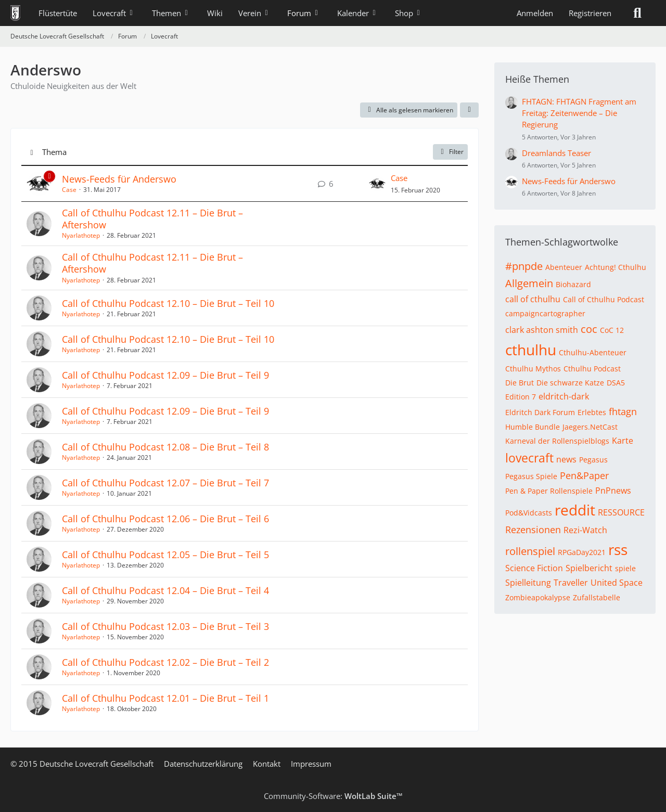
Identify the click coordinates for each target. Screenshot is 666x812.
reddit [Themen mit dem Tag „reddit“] (575, 510)
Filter (450, 152)
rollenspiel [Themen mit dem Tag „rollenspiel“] (530, 551)
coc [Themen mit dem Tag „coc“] (589, 329)
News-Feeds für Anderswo (119, 179)
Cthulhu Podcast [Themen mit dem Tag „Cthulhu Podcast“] (592, 369)
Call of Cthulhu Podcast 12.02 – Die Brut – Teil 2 (165, 662)
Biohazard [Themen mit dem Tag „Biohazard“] (573, 284)
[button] (469, 110)
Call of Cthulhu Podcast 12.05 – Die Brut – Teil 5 (165, 555)
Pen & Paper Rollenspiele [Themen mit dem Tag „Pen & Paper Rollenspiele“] (549, 491)
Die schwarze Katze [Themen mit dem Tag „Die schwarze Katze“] (570, 383)
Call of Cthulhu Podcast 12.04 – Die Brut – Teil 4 (165, 590)
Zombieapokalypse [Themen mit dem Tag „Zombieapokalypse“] (538, 597)
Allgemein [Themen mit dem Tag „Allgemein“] (529, 283)
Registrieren (590, 13)
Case (69, 190)
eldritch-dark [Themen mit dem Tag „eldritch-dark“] (564, 396)
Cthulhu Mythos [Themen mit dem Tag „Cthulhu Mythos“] (533, 369)
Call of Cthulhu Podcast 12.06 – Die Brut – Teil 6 (165, 519)
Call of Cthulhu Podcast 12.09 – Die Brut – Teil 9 (165, 375)
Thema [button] (54, 152)
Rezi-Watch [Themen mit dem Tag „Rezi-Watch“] (585, 530)
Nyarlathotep (81, 235)
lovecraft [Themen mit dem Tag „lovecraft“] (529, 458)
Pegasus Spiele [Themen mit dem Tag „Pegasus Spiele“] (531, 476)
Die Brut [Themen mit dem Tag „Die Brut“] (520, 383)
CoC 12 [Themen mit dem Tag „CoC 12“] (612, 330)
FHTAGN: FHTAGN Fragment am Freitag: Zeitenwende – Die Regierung (579, 113)
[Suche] (637, 13)
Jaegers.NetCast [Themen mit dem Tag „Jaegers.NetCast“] (590, 427)
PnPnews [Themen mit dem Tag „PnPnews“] (613, 491)
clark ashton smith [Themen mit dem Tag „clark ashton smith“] (542, 330)
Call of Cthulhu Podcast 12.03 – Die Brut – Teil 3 (165, 626)
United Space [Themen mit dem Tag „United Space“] (617, 583)
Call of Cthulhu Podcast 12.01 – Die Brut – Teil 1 (165, 698)
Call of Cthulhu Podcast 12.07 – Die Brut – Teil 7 (165, 483)
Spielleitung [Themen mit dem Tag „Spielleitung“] (528, 583)
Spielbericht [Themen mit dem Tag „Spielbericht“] (589, 568)
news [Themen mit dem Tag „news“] (566, 459)
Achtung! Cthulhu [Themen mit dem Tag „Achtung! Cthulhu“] (616, 267)
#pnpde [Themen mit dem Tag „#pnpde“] (524, 266)
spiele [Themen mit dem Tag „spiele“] (625, 568)
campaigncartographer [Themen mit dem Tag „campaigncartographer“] (545, 313)
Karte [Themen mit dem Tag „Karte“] (623, 441)
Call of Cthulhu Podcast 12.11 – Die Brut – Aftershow (152, 219)
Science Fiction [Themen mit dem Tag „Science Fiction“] (534, 568)
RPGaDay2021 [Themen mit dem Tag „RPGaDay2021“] (582, 552)
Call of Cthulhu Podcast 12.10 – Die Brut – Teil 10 (168, 303)
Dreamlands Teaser (556, 153)
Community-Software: (333, 796)
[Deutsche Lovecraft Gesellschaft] (15, 13)
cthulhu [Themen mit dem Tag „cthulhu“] (531, 350)
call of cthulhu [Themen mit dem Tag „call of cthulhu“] (533, 299)
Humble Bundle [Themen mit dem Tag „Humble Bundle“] (533, 427)
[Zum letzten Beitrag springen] (377, 184)
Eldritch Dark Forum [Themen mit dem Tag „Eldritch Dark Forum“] (540, 412)
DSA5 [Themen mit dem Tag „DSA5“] (616, 383)
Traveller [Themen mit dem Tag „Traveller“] (571, 583)
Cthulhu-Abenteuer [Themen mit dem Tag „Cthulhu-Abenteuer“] (593, 352)
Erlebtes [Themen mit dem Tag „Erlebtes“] (592, 412)
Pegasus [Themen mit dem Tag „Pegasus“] (593, 460)
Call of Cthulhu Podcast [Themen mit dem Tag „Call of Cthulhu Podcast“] (604, 299)
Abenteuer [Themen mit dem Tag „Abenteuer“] (564, 267)
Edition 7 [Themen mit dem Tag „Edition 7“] (521, 397)
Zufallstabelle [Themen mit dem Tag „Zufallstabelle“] (597, 597)
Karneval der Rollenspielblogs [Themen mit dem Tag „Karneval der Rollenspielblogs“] (557, 441)
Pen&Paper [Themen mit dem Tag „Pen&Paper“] (584, 475)
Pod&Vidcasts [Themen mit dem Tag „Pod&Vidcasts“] (529, 513)
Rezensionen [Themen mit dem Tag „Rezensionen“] (533, 530)
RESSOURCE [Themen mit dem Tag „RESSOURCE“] (621, 512)
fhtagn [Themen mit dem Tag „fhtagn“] (623, 411)
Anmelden (535, 13)
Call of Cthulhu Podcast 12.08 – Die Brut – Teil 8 (165, 447)
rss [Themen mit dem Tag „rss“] (618, 549)
